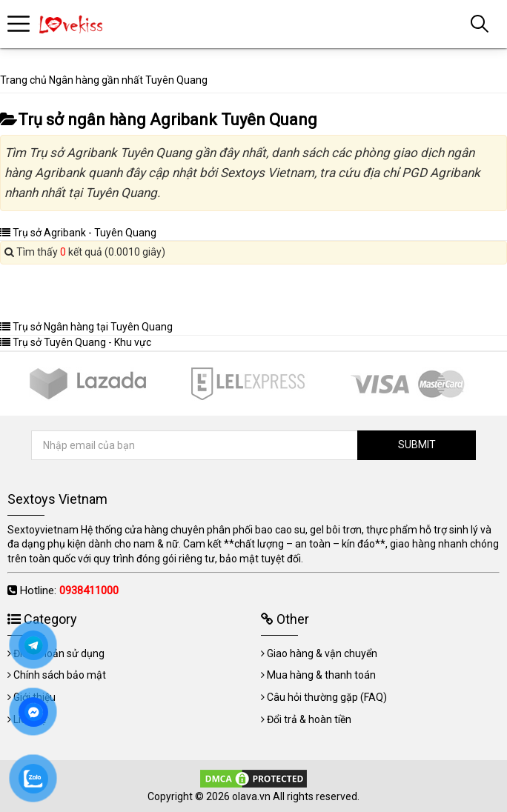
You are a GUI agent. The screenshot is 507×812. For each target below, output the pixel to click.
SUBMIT (417, 445)
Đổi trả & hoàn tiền (309, 719)
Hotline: (69, 590)
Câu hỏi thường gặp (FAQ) (327, 697)
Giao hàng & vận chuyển (322, 653)
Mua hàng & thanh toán (321, 675)
